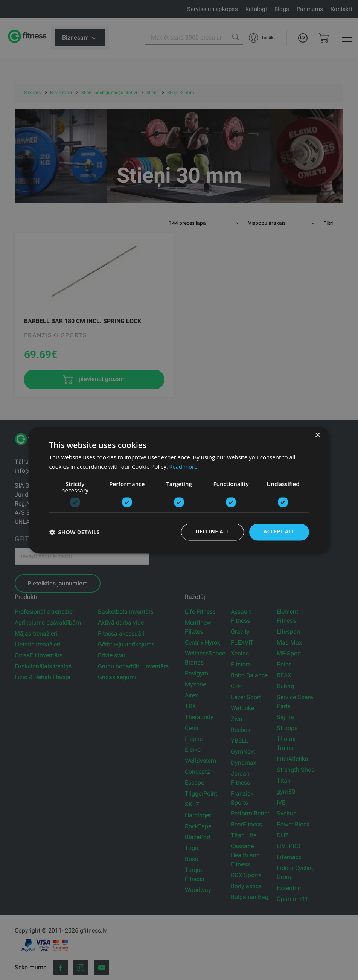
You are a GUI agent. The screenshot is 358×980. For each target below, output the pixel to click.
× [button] (318, 435)
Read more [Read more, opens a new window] (184, 466)
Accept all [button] (278, 532)
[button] (75, 532)
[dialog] (179, 490)
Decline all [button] (211, 532)
